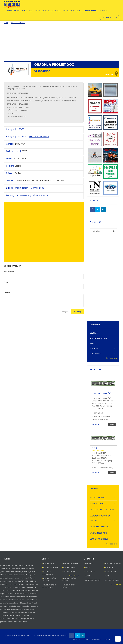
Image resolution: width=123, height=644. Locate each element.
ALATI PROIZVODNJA (92, 580)
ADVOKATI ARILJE (69, 572)
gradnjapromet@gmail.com (29, 188)
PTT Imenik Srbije (40, 635)
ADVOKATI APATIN (69, 567)
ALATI (107, 576)
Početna (77, 639)
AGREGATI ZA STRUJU (98, 338)
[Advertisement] (61, 42)
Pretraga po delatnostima (48, 11)
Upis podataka (91, 11)
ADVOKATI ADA (48, 563)
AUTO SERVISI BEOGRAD (99, 539)
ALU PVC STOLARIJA (112, 580)
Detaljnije (95, 424)
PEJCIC (94, 448)
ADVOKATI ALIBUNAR (50, 567)
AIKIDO (92, 343)
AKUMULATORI (95, 354)
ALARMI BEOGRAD (97, 504)
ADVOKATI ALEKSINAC (71, 563)
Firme (86, 639)
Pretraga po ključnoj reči (20, 11)
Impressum (97, 639)
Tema (6, 282)
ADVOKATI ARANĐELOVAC (48, 573)
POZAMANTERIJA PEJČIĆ (101, 393)
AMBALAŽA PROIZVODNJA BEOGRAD (100, 518)
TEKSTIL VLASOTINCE (18, 23)
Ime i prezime (9, 272)
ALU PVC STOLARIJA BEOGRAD (102, 510)
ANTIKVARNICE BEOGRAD (99, 527)
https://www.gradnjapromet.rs (32, 195)
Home (6, 23)
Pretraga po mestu (72, 11)
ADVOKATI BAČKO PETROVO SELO (49, 586)
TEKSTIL (22, 129)
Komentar (8, 292)
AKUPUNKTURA (110, 572)
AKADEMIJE (94, 349)
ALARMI (87, 576)
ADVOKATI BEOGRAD (98, 497)
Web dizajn (52, 635)
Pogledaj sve (112, 358)
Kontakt (105, 11)
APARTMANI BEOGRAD (98, 533)
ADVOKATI (94, 333)
